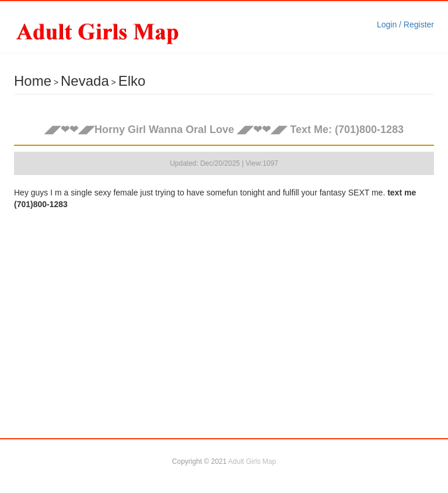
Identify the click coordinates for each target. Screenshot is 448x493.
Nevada (85, 81)
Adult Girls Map (252, 461)
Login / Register (405, 25)
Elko (132, 81)
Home (33, 81)
